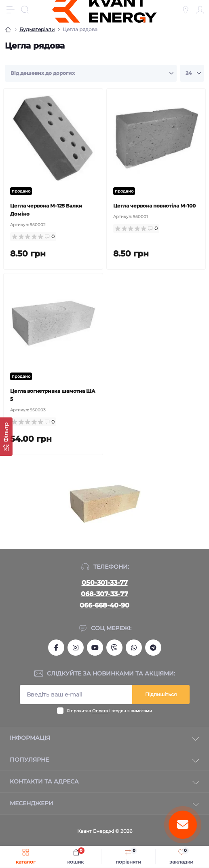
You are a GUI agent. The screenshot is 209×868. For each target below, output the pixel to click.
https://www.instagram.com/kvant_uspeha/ (76, 648)
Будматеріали (37, 29)
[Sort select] (91, 73)
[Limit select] (192, 73)
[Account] (200, 10)
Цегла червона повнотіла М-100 (154, 206)
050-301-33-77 (105, 583)
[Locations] (186, 10)
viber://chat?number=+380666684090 (114, 648)
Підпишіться (161, 694)
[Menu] (11, 10)
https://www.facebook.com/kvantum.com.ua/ (56, 648)
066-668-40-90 (104, 605)
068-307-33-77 (104, 594)
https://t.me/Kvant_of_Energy (153, 648)
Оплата (100, 711)
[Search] (25, 10)
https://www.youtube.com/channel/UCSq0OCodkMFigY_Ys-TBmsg (95, 648)
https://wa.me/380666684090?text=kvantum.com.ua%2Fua (134, 648)
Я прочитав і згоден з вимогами (109, 711)
